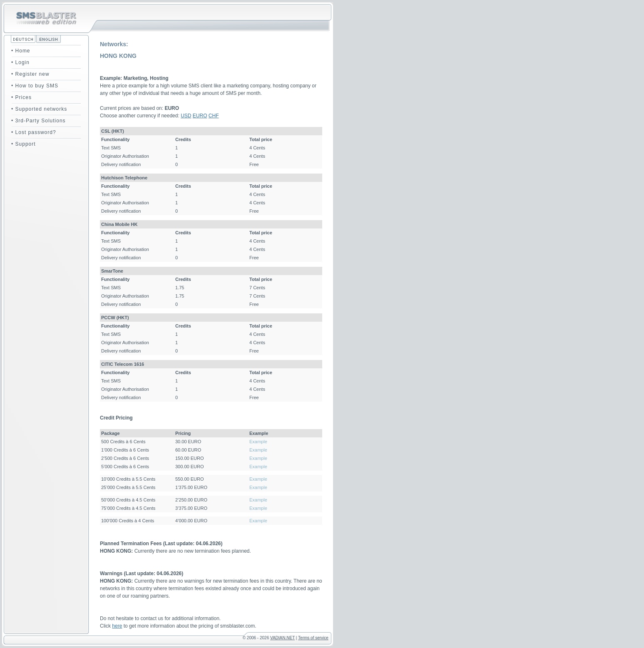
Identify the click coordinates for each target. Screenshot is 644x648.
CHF (214, 116)
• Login (20, 62)
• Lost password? (34, 132)
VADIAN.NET (282, 638)
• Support (24, 144)
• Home (21, 51)
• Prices (21, 97)
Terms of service (313, 638)
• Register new (30, 74)
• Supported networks (39, 109)
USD (186, 116)
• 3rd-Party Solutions (39, 121)
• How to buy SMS (35, 86)
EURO (200, 116)
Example (258, 442)
